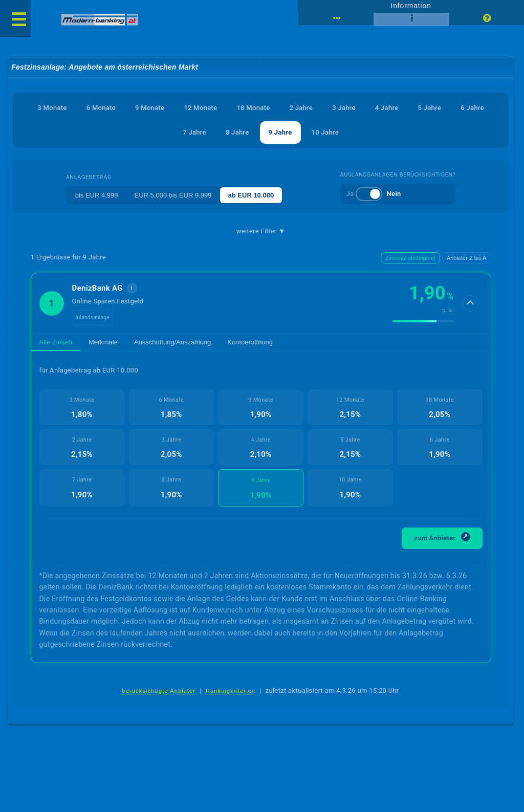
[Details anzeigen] (470, 303)
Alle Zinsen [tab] (56, 342)
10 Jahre (325, 132)
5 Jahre (430, 108)
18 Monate (253, 108)
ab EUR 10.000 (251, 195)
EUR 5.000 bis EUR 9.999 (173, 195)
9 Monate (150, 108)
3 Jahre (344, 108)
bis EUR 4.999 (97, 195)
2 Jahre (301, 108)
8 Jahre (237, 132)
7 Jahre (194, 132)
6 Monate (101, 108)
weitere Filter (261, 231)
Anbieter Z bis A (467, 258)
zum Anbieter (442, 537)
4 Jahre (387, 108)
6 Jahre (472, 108)
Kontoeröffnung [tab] (250, 342)
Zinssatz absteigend (410, 258)
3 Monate (52, 108)
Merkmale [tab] (103, 342)
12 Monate (200, 108)
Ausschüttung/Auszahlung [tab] (172, 342)
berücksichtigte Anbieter (159, 691)
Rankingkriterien (231, 691)
